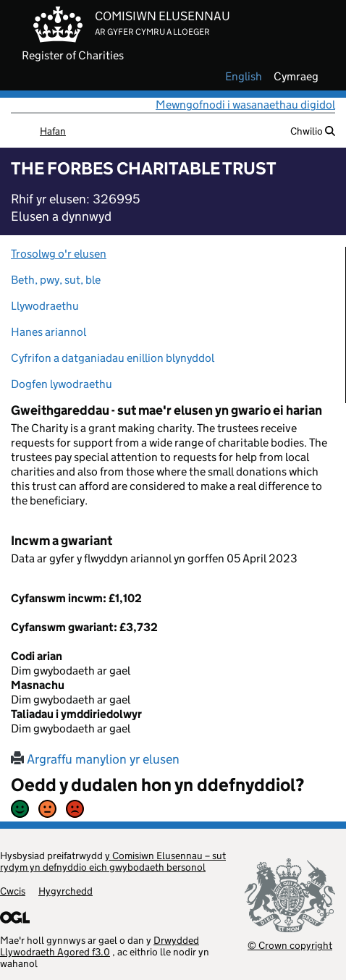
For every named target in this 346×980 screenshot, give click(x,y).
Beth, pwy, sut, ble (56, 280)
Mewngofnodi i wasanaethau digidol (245, 105)
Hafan (53, 131)
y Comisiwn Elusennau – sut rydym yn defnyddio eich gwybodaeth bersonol (113, 861)
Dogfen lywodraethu (62, 384)
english (244, 77)
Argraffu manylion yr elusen (95, 759)
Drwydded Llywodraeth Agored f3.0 (100, 946)
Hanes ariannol (48, 332)
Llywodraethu (45, 306)
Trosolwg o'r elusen (59, 254)
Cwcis (13, 891)
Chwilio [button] (313, 131)
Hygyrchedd (66, 891)
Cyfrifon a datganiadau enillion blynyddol (113, 358)
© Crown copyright (290, 945)
